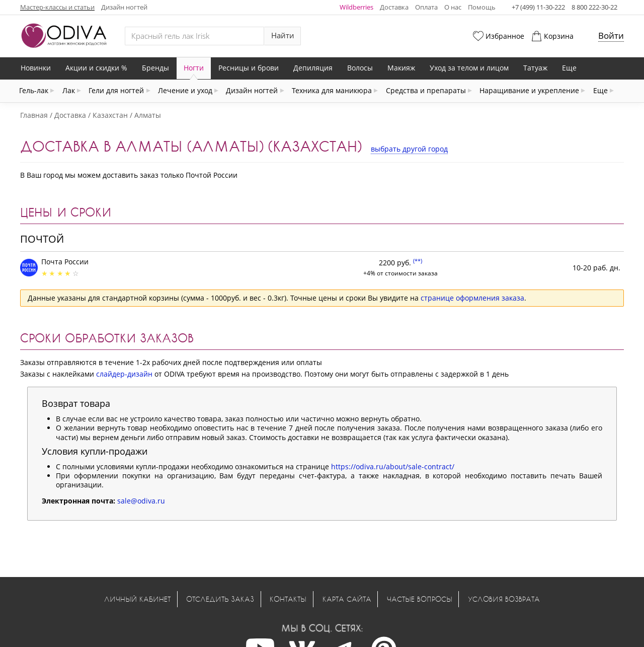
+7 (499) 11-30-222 (538, 7)
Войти (611, 35)
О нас (453, 7)
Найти (283, 35)
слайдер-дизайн (124, 374)
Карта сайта (347, 599)
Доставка (394, 7)
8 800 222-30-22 (594, 7)
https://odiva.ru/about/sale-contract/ (393, 466)
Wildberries (356, 7)
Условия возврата (504, 599)
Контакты (288, 599)
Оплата (426, 7)
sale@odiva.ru (141, 501)
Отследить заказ (220, 599)
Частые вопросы (420, 599)
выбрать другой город (409, 149)
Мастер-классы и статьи (57, 7)
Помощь (482, 7)
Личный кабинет (137, 599)
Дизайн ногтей (124, 7)
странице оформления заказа (472, 298)
